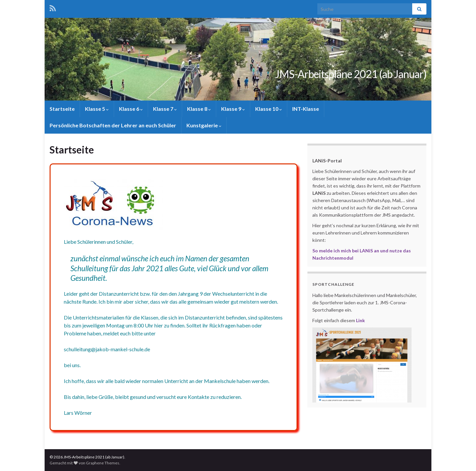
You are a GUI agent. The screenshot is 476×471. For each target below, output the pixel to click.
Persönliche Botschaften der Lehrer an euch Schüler (113, 125)
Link (360, 320)
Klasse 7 (165, 109)
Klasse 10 (269, 109)
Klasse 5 (97, 109)
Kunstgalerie (204, 125)
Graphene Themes (103, 463)
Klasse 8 (199, 109)
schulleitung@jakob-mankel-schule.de (107, 349)
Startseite (62, 109)
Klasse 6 (131, 109)
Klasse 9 (233, 109)
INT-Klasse (306, 109)
